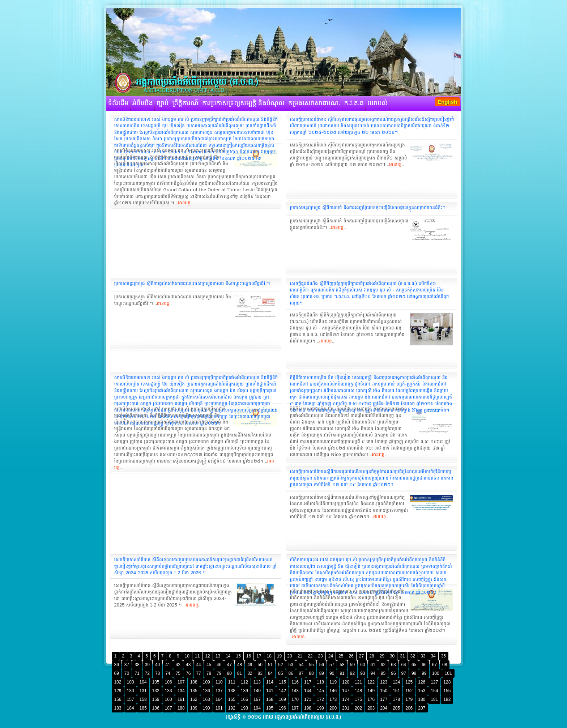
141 (270, 691)
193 (244, 708)
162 (194, 699)
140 (257, 691)
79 (219, 673)
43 (188, 665)
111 (232, 682)
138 (232, 691)
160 (169, 699)
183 (118, 708)
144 (308, 691)
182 (447, 699)
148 (358, 691)
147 (346, 691)
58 (342, 665)
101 (448, 673)
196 (282, 708)
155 (447, 691)
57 (332, 665)
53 (291, 665)
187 (169, 708)
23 (320, 656)
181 (434, 699)
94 (373, 673)
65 (414, 665)
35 (444, 656)
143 (295, 691)
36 (117, 665)
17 (259, 656)
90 (332, 673)
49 (250, 665)
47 (229, 665)
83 (260, 673)
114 (270, 682)
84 (270, 673)
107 (181, 682)
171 (308, 699)
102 (118, 682)
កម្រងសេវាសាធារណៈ (314, 103)
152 (409, 691)
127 (434, 682)
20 (289, 656)
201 (346, 708)
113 (257, 682)
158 (143, 699)
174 (346, 699)
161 (181, 699)
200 (333, 708)
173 (333, 699)
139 (244, 691)
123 (384, 682)
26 (351, 656)
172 (320, 699)
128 (447, 682)
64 (404, 665)
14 (228, 656)
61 (373, 665)
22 (310, 656)
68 (445, 665)
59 (352, 665)
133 (169, 691)
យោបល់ (378, 103)
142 (282, 691)
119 (333, 682)
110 (219, 682)
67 (434, 665)
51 (270, 665)
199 (320, 708)
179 (409, 699)
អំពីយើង (143, 103)
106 (169, 682)
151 (396, 691)
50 (260, 665)
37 (127, 665)
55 (311, 665)
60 (363, 665)
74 (168, 673)
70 (127, 673)
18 (269, 656)
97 (404, 673)
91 (342, 673)
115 (282, 682)
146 (333, 691)
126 (422, 682)
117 (308, 682)
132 (156, 691)
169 (282, 699)
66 (424, 665)
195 (270, 708)
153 (422, 691)
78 (209, 673)
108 (194, 682)
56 (322, 665)
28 (372, 656)
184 (131, 708)
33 (423, 656)
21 (300, 656)
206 (409, 708)
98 (414, 673)
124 (396, 682)
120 (346, 682)
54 (301, 665)
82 (250, 673)
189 (194, 708)
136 (206, 691)
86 (291, 673)
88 (311, 673)
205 (396, 708)
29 (382, 656)
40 (157, 665)
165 (232, 699)
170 (295, 699)
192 (232, 708)
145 (320, 691)
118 (320, 682)
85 (280, 673)
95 (383, 673)
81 (240, 673)
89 (322, 673)
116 (295, 682)
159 (156, 699)
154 (434, 691)
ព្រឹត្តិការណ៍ (185, 103)
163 (206, 699)
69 (117, 673)
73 (157, 673)
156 (118, 699)
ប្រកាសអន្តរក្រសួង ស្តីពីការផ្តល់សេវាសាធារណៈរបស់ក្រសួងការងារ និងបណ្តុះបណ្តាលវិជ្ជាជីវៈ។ (192, 284)
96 (393, 673)
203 (371, 708)
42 (178, 665)
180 (422, 699)
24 (331, 656)
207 (422, 708)
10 (187, 656)
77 (198, 673)
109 (206, 682)
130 (131, 691)
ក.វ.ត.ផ (354, 103)
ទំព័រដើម (118, 103)
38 (137, 665)
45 (209, 665)
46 (219, 665)
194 (257, 708)
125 (409, 682)
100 (436, 673)
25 (341, 656)
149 (371, 691)
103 (131, 682)
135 (194, 691)
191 (219, 708)
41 (168, 665)
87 (301, 673)
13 (218, 656)
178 (396, 699)
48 (240, 665)
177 (384, 699)
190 (206, 708)
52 (280, 665)
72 (147, 673)
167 (257, 699)
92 (352, 673)
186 (156, 708)
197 (295, 708)
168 (270, 699)
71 (137, 673)
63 (393, 665)
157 (131, 699)
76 (188, 673)
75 (178, 673)
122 (371, 682)
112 (244, 682)
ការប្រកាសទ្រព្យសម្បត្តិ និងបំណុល (243, 103)
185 (143, 708)
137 (219, 691)
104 (143, 682)
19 (279, 656)
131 (143, 691)
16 (249, 656)
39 (147, 665)
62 (383, 665)
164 (219, 699)
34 (433, 656)
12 (207, 656)
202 (358, 708)
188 (181, 708)
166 (244, 699)
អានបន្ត (184, 203)
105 (156, 682)
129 (118, 691)
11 (197, 656)
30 (392, 656)
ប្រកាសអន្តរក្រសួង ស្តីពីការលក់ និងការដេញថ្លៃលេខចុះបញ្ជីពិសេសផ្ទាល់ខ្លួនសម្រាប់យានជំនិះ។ (368, 208)
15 (238, 656)
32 (413, 656)
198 (308, 708)
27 (361, 656)
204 (384, 708)
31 (402, 656)
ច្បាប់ (163, 103)
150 (384, 691)
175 (358, 699)
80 (229, 673)
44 (198, 665)
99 (424, 673)
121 (358, 682)
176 (371, 699)
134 (181, 691)
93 (363, 673)
